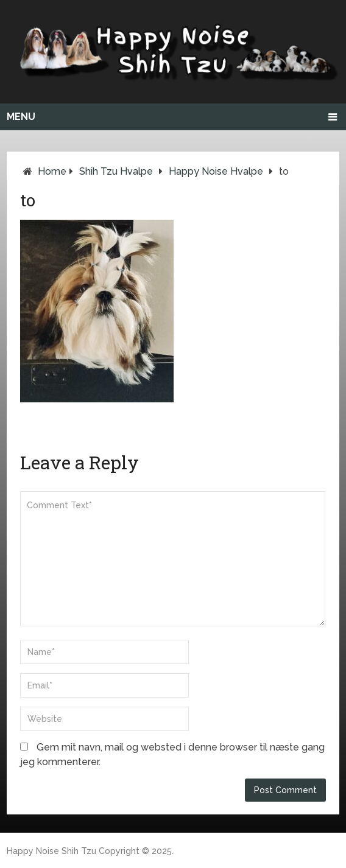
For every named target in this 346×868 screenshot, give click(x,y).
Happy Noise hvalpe (216, 171)
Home (52, 171)
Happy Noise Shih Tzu (51, 851)
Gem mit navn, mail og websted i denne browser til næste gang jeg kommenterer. (172, 754)
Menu (21, 117)
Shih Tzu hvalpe (116, 171)
